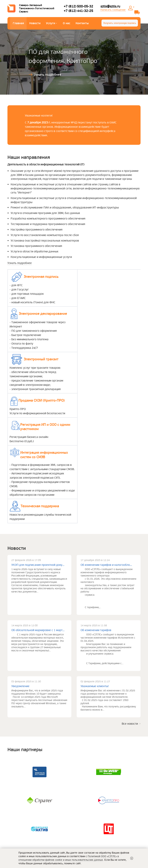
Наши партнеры (17, 833)
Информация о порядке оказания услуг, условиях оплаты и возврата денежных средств (109, 808)
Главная (18, 23)
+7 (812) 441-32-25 (78, 11)
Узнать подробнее (48, 75)
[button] (14, 59)
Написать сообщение (113, 10)
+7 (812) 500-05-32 (78, 6)
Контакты (82, 23)
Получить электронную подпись (120, 23)
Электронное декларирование (55, 822)
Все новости (130, 639)
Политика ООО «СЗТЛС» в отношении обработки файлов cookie (102, 801)
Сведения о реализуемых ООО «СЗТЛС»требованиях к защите (104, 794)
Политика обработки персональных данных (106, 788)
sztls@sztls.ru (110, 6)
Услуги (51, 24)
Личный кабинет (134, 7)
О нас (67, 23)
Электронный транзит (49, 833)
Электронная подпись (50, 828)
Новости (35, 23)
